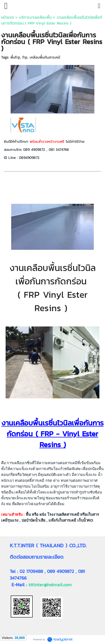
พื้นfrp (15, 57)
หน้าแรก (8, 17)
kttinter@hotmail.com (50, 585)
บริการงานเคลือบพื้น (35, 17)
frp (25, 57)
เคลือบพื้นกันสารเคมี (45, 57)
